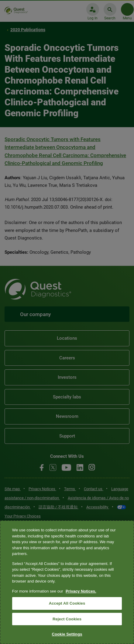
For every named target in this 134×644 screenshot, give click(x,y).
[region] (67, 582)
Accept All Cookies (67, 603)
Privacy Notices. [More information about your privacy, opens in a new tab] (81, 591)
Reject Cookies (67, 619)
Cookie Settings (67, 634)
